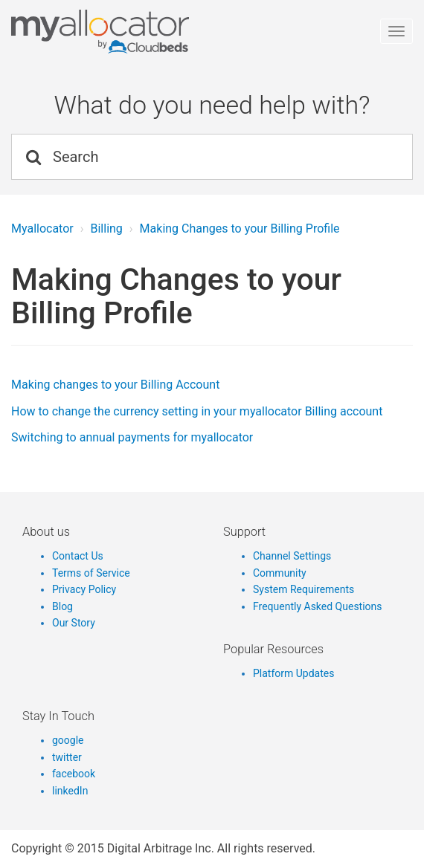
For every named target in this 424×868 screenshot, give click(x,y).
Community (280, 573)
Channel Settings (292, 556)
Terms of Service (91, 573)
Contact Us (78, 556)
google (68, 740)
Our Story (74, 623)
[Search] (212, 157)
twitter (67, 757)
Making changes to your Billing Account (115, 385)
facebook (74, 774)
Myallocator (42, 229)
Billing (106, 229)
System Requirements (303, 589)
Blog (62, 606)
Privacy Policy (84, 589)
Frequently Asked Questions (318, 606)
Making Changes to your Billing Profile (240, 229)
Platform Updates (293, 673)
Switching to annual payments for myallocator (132, 437)
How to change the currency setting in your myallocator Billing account (197, 411)
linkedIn (70, 791)
